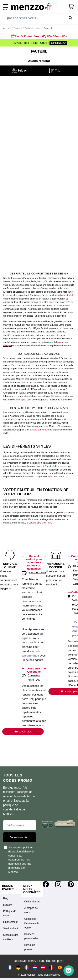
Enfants (18, 28)
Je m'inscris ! (19, 837)
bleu (50, 477)
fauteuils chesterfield (64, 295)
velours (33, 523)
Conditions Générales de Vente (32, 923)
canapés (22, 400)
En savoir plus (23, 732)
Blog (6, 898)
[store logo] (38, 6)
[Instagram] (58, 884)
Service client (11, 928)
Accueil (7, 28)
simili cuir (46, 523)
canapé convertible (39, 430)
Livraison (8, 905)
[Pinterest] (71, 884)
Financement (10, 922)
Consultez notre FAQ (34, 678)
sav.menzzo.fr (38, 572)
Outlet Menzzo (32, 902)
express (57, 430)
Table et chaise (33, 28)
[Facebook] (46, 884)
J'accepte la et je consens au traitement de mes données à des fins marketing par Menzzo (19, 859)
